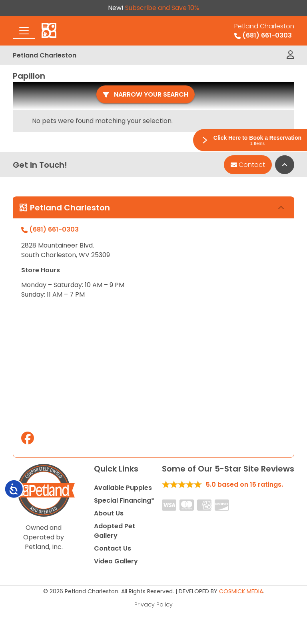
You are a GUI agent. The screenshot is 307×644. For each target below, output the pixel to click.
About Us (109, 513)
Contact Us (113, 548)
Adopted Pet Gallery (115, 531)
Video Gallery (116, 561)
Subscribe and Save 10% (162, 8)
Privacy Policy (153, 604)
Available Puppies (123, 488)
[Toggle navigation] (24, 31)
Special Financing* (124, 500)
